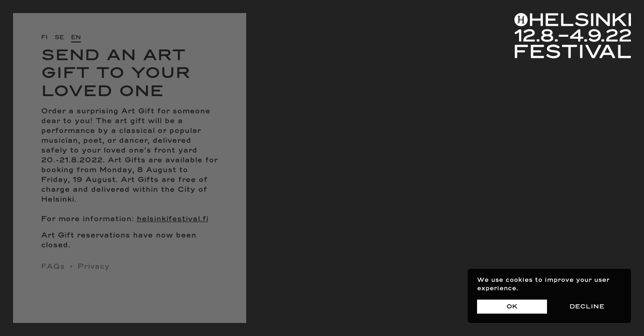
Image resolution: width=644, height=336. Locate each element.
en (76, 38)
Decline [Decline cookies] (587, 307)
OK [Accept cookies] (512, 307)
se (59, 38)
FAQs (53, 267)
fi (44, 38)
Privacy (93, 267)
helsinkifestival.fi (173, 219)
